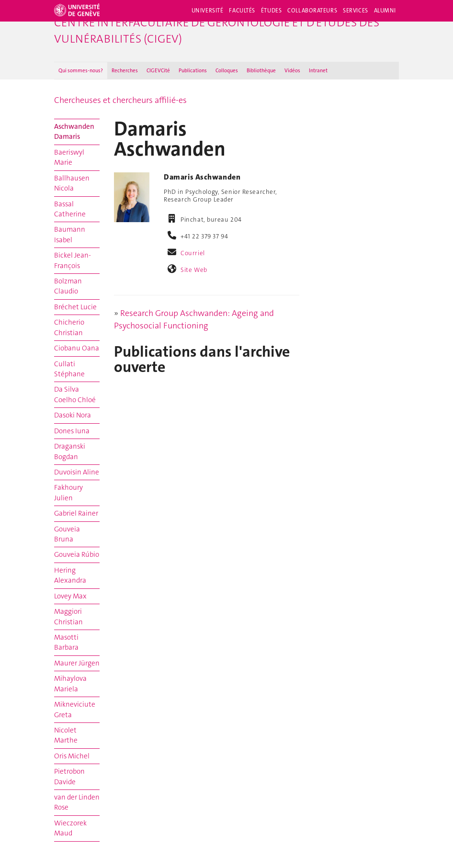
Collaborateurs (312, 11)
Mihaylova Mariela (70, 683)
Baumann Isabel (70, 234)
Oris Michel (72, 756)
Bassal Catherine (70, 209)
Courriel (193, 253)
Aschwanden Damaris (74, 131)
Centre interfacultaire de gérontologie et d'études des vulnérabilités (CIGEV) (217, 31)
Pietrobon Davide (69, 776)
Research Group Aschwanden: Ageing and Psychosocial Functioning (194, 319)
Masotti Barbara (66, 642)
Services (356, 11)
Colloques (227, 71)
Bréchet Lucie (75, 307)
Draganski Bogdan (70, 451)
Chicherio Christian (69, 327)
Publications (193, 71)
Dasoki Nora (73, 415)
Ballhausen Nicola (72, 183)
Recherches (125, 71)
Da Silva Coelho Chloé (75, 394)
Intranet (318, 71)
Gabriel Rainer (76, 513)
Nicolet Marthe (66, 735)
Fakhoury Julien (68, 492)
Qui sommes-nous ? (81, 71)
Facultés (242, 11)
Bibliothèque (261, 71)
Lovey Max (70, 596)
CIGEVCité (158, 71)
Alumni (385, 11)
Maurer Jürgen (77, 663)
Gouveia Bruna (67, 534)
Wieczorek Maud (70, 828)
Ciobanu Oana (77, 348)
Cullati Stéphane (69, 369)
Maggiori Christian (68, 616)
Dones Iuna (72, 431)
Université (208, 11)
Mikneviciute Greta (75, 709)
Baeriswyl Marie (69, 157)
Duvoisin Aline (77, 472)
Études (271, 11)
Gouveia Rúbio (77, 554)
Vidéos (292, 71)
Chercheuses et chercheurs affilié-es (120, 100)
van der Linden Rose (77, 802)
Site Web (194, 270)
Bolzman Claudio (68, 286)
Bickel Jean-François (73, 260)
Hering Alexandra (70, 575)
